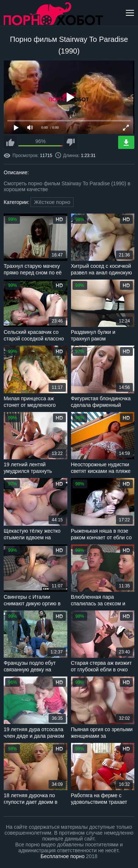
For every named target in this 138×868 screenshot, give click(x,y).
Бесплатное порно (62, 856)
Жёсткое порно (52, 202)
